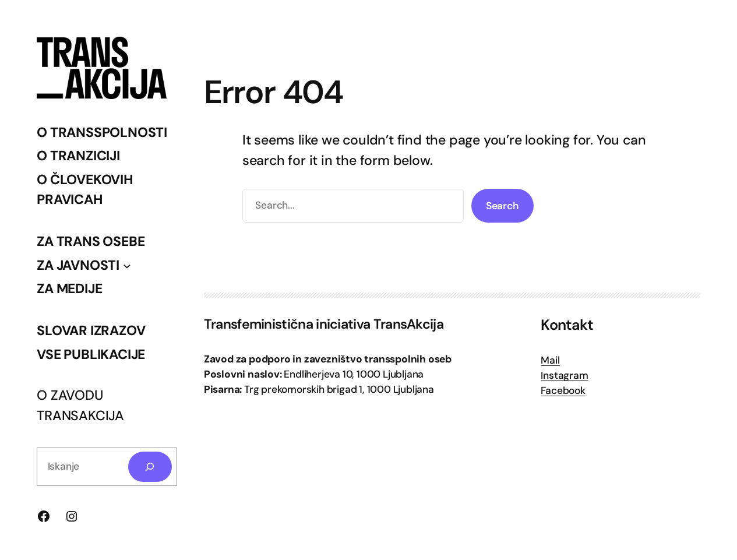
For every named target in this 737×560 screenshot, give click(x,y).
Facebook (563, 390)
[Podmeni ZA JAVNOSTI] (127, 265)
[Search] (150, 466)
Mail (550, 360)
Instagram (564, 375)
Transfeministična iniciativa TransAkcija (324, 324)
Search (502, 206)
